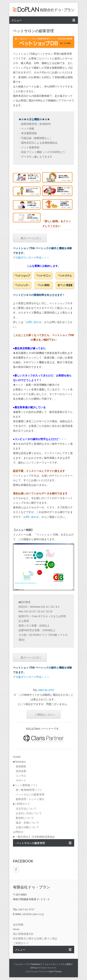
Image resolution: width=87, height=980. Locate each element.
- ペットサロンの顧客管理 (30, 843)
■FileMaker (19, 762)
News (16, 929)
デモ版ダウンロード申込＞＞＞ (31, 258)
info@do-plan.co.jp (33, 914)
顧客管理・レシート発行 (30, 799)
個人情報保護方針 (23, 934)
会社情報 (18, 925)
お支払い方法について (29, 813)
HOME (17, 757)
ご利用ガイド (21, 943)
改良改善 (21, 771)
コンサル (21, 776)
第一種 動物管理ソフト (29, 790)
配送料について (25, 818)
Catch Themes (55, 971)
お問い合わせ (34, 322)
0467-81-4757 (46, 690)
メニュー (16, 20)
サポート (21, 780)
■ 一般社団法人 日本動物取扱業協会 (34, 837)
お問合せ (18, 832)
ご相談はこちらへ (45, 714)
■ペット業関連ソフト (25, 785)
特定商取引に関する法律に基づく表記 (35, 939)
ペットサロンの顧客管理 (30, 794)
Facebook (16, 869)
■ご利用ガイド (22, 804)
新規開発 (21, 766)
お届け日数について (27, 827)
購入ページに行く (31, 238)
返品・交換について (27, 823)
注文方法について (26, 809)
